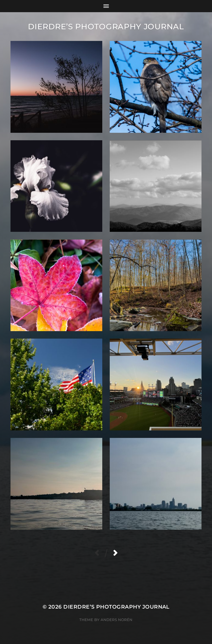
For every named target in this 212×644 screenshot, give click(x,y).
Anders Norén (117, 620)
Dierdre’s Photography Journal (106, 27)
